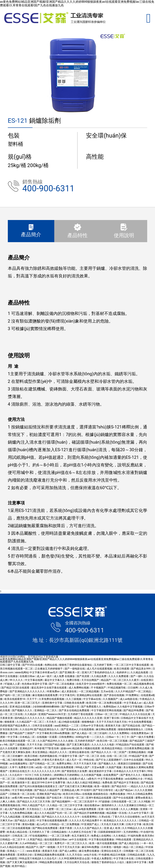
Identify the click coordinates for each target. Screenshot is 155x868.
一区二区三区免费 (60, 836)
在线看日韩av (28, 676)
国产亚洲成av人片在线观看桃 (78, 729)
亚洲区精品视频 (31, 817)
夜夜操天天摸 (50, 851)
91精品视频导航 (117, 688)
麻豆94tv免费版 (91, 847)
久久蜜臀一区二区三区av (58, 809)
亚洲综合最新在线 (80, 752)
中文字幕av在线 (92, 699)
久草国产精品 (35, 840)
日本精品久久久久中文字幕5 (130, 771)
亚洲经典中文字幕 (52, 703)
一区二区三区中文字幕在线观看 (132, 665)
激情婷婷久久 (109, 805)
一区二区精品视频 (89, 691)
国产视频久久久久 (22, 710)
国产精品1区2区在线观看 (16, 688)
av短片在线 (91, 855)
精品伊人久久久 (59, 752)
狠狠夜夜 (10, 722)
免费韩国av (110, 707)
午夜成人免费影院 (102, 859)
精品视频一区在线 (117, 813)
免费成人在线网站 (101, 836)
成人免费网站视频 (79, 688)
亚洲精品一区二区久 (46, 710)
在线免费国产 (111, 775)
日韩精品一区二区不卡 (13, 840)
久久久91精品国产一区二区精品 (133, 691)
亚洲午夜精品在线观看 (99, 798)
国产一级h (137, 676)
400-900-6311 (48, 188)
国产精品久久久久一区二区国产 (109, 752)
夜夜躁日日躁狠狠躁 (130, 764)
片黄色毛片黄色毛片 (54, 760)
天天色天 (52, 722)
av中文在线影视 (78, 840)
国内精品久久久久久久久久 (30, 718)
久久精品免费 (99, 676)
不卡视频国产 (99, 688)
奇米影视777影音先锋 (47, 748)
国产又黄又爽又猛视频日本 (22, 862)
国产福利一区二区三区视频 (16, 695)
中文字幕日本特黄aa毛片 (44, 672)
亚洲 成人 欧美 (112, 828)
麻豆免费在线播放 (89, 851)
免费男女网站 (65, 764)
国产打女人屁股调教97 (109, 760)
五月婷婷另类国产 (85, 741)
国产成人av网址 (69, 851)
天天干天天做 (35, 745)
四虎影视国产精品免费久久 (16, 726)
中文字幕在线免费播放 (111, 779)
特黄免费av (54, 691)
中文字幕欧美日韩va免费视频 (54, 733)
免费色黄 (107, 783)
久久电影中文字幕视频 (130, 707)
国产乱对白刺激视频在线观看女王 (39, 786)
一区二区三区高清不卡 (85, 802)
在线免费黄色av (140, 733)
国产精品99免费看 (134, 710)
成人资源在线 (69, 691)
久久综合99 (26, 729)
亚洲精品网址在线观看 (90, 695)
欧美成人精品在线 (17, 832)
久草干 (13, 767)
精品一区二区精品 (134, 847)
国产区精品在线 (132, 726)
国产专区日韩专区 (103, 790)
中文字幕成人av (133, 703)
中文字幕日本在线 (124, 859)
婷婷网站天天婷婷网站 (67, 775)
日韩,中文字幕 (134, 824)
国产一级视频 (48, 847)
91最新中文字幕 (68, 756)
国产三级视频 (18, 745)
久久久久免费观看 (119, 676)
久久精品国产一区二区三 (31, 722)
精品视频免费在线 (144, 684)
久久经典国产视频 (92, 775)
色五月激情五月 (81, 836)
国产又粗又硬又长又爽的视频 (76, 786)
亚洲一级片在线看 (109, 809)
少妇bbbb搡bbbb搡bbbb (46, 707)
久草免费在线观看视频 (52, 699)
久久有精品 (120, 836)
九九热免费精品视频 (21, 813)
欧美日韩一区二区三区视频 (113, 741)
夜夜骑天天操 (113, 726)
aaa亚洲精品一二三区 (67, 726)
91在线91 (86, 790)
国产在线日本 (55, 798)
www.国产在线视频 (34, 798)
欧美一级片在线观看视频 (104, 843)
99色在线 (89, 760)
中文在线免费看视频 (140, 722)
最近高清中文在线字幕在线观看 (49, 688)
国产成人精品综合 (129, 843)
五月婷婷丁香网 (103, 665)
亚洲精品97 (26, 748)
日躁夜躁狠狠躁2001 (110, 832)
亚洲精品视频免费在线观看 (50, 855)
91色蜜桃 (104, 855)
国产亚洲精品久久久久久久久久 (28, 691)
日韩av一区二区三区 (107, 714)
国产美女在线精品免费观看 (74, 710)
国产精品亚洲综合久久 (47, 729)
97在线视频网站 (39, 836)
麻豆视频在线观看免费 (45, 695)
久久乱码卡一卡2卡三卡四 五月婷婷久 (31, 775)
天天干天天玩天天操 (69, 847)
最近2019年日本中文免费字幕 (49, 783)
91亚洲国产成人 (91, 824)
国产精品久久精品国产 (47, 790)
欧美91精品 (19, 866)
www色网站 (22, 672)
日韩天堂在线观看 (43, 726)
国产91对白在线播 (33, 665)
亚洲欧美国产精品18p (49, 794)
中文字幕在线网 (34, 680)
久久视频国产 (111, 699)
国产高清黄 (83, 676)
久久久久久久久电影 (103, 745)
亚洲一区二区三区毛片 (28, 703)
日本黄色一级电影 (112, 847)
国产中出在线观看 (124, 798)
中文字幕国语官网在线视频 (107, 710)
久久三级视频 (74, 699)
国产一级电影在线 (75, 669)
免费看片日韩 (26, 767)
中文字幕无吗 (67, 695)
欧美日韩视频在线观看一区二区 (18, 741)
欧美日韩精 (32, 756)
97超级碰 (105, 802)
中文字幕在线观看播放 (102, 840)
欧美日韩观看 (122, 669)
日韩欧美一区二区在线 (22, 794)
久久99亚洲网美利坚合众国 (74, 859)
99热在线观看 (124, 840)
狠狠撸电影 (88, 722)
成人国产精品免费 (15, 809)
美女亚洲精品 (40, 752)
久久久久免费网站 (119, 733)
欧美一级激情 (102, 786)
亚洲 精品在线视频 (20, 707)
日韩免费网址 (67, 737)
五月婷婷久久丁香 (40, 832)
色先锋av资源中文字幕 (35, 684)
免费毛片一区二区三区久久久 (71, 843)
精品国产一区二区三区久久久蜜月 (120, 680)
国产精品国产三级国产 (22, 733)
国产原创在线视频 (114, 695)
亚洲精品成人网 (71, 790)
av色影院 (12, 859)
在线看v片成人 (78, 779)
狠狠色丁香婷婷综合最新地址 (76, 665)
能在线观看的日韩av (56, 840)
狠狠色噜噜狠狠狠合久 (131, 729)
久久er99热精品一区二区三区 (36, 843)
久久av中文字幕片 (139, 813)
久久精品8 (31, 714)
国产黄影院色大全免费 (75, 771)
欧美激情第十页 (21, 783)
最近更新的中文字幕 (101, 771)
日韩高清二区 (20, 836)
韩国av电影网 (33, 760)
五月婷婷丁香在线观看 (81, 714)
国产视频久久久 (108, 764)
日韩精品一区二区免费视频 (65, 824)
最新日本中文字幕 (137, 862)
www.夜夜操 (34, 851)
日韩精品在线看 (137, 855)
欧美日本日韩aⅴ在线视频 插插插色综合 (86, 794)
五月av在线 (107, 691)
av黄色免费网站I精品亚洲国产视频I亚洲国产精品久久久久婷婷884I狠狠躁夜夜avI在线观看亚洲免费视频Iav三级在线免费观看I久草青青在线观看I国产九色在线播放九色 (77, 660)
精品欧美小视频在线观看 (86, 748)
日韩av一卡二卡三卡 (118, 737)
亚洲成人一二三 (16, 851)
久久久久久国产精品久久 (88, 828)
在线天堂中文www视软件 (91, 684)
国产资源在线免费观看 (61, 767)
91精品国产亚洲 (138, 756)
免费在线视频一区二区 (120, 684)
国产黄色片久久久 (131, 775)
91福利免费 (134, 836)
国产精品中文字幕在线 (127, 783)
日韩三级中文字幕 (10, 665)
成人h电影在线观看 (69, 722)
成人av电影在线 (129, 699)
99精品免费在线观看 (51, 862)
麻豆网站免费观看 (106, 729)
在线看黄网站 (90, 817)
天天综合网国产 (90, 680)
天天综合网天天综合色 (77, 862)
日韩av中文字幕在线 (92, 726)
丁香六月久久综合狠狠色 (126, 817)
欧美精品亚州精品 (112, 748)
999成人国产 (83, 767)
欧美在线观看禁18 (15, 699)
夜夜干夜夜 (66, 828)
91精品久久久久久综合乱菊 (135, 714)
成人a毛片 (42, 824)
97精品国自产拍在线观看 (131, 745)
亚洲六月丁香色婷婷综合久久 (99, 672)
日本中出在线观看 (134, 760)
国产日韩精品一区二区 (43, 764)
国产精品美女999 (141, 669)
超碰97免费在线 (59, 779)
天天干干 (32, 699)
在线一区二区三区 (117, 756)
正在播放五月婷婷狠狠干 (49, 669)
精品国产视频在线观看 (60, 718)
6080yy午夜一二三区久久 (90, 737)
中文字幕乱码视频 (22, 790)
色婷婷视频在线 (49, 756)
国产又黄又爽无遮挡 (78, 745)
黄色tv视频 (29, 824)
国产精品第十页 (71, 707)
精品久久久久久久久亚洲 (88, 718)
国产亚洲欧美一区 (70, 672)
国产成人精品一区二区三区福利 (90, 733)
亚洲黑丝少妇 (25, 855)
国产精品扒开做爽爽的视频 (90, 813)
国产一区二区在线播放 (62, 684)
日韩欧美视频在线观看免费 (33, 779)
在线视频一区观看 (47, 737)
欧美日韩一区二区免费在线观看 (104, 703)
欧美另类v (148, 836)
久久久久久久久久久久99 (46, 771)
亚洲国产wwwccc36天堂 (52, 714)
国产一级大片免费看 (143, 737)
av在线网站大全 (134, 779)
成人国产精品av (124, 790)
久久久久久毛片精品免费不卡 (86, 821)
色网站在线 (51, 665)
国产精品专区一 (121, 786)
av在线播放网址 (19, 764)
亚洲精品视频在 (138, 752)
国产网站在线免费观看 (45, 828)
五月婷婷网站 (131, 832)
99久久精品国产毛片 (34, 805)
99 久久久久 (17, 680)
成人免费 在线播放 (65, 676)
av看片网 (17, 798)
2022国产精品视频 (55, 745)
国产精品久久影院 (25, 821)
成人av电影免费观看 (85, 809)
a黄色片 (92, 779)
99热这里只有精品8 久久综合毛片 (38, 859)
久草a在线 (105, 817)
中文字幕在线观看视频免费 (52, 821)
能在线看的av (92, 805)
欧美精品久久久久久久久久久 (121, 821)
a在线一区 (41, 767)
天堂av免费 (98, 767)
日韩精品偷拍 (59, 832)
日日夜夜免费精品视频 (137, 748)
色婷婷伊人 (123, 672)
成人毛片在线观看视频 (100, 669)
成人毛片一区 (74, 760)
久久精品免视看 (140, 672)
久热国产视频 (114, 767)
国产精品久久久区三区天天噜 (34, 802)
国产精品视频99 (61, 802)
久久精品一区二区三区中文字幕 (65, 805)
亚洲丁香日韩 (112, 718)
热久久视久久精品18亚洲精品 (84, 783)
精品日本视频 (118, 855)
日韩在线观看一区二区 (124, 802)
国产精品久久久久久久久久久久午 (61, 817)
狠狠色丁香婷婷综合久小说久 (108, 862)
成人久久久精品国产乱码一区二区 (54, 813)
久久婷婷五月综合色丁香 (83, 832)
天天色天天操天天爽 (113, 824)
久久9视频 (145, 802)
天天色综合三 (35, 809)
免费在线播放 (118, 794)
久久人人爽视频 (130, 809)
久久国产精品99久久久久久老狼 (56, 741)
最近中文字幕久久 (55, 680)
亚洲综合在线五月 (20, 771)
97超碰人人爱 (12, 684)
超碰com (66, 748)
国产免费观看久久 (92, 707)
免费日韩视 (73, 680)
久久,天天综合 (75, 855)
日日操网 (133, 688)
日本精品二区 (28, 737)
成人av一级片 (45, 676)
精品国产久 (32, 847)
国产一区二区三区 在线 (92, 756)
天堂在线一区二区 (74, 798)
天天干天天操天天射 (85, 764)
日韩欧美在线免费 (75, 703)
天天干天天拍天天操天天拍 (112, 722)
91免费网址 (133, 695)
